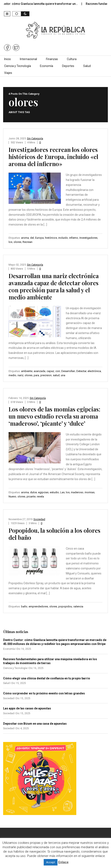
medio (12, 375)
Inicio (8, 59)
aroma (25, 238)
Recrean (27, 242)
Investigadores (88, 238)
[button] (7, 14)
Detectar (81, 371)
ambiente (27, 371)
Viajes (8, 73)
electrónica (94, 371)
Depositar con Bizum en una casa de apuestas (35, 724)
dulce (33, 492)
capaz (50, 371)
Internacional (28, 59)
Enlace (63, 862)
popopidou (65, 606)
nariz (20, 375)
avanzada (40, 371)
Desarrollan (68, 371)
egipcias (43, 492)
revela (40, 496)
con (58, 371)
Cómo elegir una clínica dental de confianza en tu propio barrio (47, 678)
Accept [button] (51, 862)
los (10, 242)
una (63, 375)
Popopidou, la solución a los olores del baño (54, 534)
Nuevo (12, 496)
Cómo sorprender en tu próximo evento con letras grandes (44, 693)
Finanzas (52, 59)
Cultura (72, 59)
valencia (78, 606)
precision (46, 375)
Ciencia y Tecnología (18, 66)
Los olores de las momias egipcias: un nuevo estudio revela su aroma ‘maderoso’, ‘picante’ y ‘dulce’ (54, 416)
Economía (47, 66)
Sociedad (39, 519)
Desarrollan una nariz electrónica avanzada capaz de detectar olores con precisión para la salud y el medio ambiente (54, 286)
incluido (63, 238)
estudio (54, 492)
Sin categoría (35, 138)
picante (31, 496)
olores (17, 242)
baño (24, 606)
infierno (74, 238)
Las (62, 492)
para (36, 375)
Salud (87, 66)
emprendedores (38, 606)
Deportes (68, 66)
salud (56, 375)
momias (90, 492)
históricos (51, 238)
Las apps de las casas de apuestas (27, 708)
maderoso (77, 492)
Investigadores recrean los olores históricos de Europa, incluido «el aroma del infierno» (53, 157)
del (32, 238)
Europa (39, 238)
